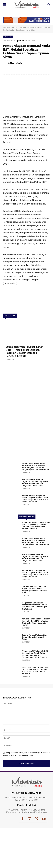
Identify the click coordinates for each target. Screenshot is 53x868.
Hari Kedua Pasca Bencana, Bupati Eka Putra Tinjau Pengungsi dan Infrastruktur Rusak (34, 628)
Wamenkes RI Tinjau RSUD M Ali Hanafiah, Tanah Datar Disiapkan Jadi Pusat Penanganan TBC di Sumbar (35, 692)
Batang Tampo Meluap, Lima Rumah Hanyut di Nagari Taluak (35, 675)
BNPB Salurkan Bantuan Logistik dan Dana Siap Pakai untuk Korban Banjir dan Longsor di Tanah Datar (35, 521)
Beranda (6, 27)
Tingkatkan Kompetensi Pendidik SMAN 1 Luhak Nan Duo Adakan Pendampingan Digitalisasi (34, 644)
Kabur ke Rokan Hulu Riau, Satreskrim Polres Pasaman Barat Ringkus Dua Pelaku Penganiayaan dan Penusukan (35, 505)
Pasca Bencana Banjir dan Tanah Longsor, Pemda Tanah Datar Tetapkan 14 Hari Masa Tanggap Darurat (35, 537)
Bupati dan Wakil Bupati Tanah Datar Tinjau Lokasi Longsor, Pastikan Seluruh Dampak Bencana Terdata (24, 351)
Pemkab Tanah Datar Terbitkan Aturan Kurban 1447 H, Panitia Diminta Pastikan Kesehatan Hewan (36, 660)
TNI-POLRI (14, 27)
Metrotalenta (16, 63)
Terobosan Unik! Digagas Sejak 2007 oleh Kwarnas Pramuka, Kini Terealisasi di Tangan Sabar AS (36, 708)
